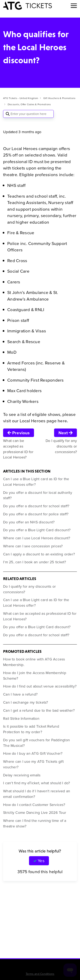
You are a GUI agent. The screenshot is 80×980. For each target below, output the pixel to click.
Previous (19, 433)
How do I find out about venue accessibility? (40, 686)
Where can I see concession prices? (33, 546)
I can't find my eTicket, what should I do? (37, 783)
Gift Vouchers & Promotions (59, 98)
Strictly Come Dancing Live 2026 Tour (35, 813)
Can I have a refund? (20, 694)
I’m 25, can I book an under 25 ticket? (35, 562)
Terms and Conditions (40, 974)
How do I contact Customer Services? (34, 805)
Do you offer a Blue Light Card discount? (37, 530)
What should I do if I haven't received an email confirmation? (37, 794)
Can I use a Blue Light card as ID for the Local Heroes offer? (36, 482)
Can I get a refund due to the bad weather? (39, 710)
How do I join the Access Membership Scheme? (35, 676)
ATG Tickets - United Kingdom (21, 98)
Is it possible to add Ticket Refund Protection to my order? (31, 729)
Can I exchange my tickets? (26, 702)
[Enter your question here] (28, 114)
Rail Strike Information (21, 719)
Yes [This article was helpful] (41, 861)
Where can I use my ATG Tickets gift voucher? (33, 764)
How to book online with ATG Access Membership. (34, 662)
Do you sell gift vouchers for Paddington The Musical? (36, 743)
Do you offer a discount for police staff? (36, 514)
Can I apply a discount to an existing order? (39, 554)
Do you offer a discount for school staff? (36, 506)
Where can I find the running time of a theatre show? (35, 823)
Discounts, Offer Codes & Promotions (29, 104)
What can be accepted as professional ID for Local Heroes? (40, 616)
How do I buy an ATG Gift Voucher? (33, 753)
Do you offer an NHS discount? (29, 522)
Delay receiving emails (22, 775)
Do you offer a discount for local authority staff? (38, 495)
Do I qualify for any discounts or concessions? (29, 589)
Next (65, 433)
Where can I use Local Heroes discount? (37, 538)
